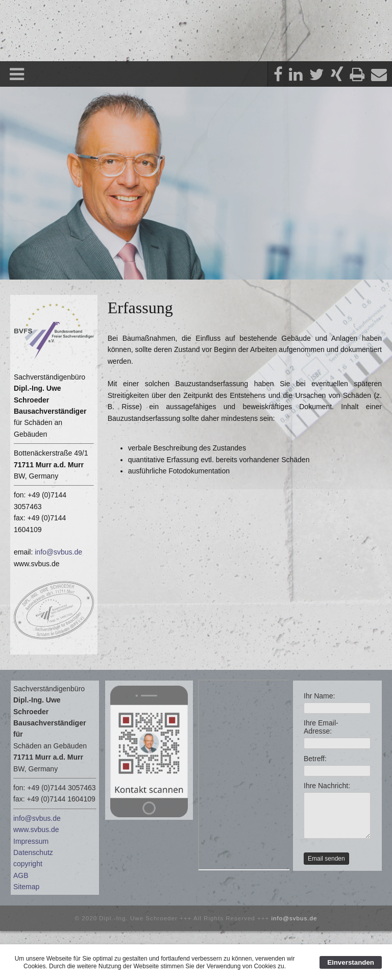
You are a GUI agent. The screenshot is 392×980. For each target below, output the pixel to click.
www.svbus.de (36, 830)
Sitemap (26, 887)
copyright (28, 864)
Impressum (31, 841)
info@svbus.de (58, 552)
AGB (21, 875)
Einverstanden (351, 962)
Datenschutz (33, 852)
